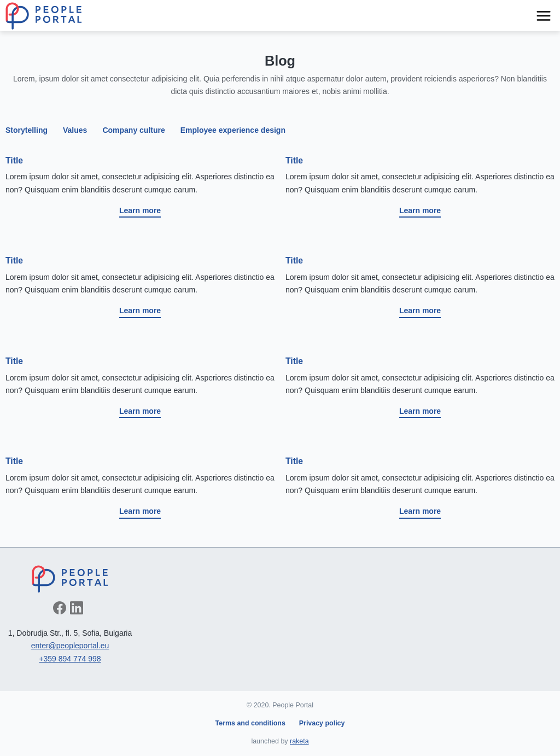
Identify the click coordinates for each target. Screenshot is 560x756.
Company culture (133, 130)
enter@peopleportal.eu (70, 646)
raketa (299, 741)
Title (14, 160)
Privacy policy (322, 723)
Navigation (544, 16)
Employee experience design (233, 130)
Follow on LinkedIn (77, 608)
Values (75, 130)
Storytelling (27, 130)
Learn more (140, 210)
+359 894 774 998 (70, 659)
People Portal (44, 16)
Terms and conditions (250, 723)
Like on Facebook (60, 608)
